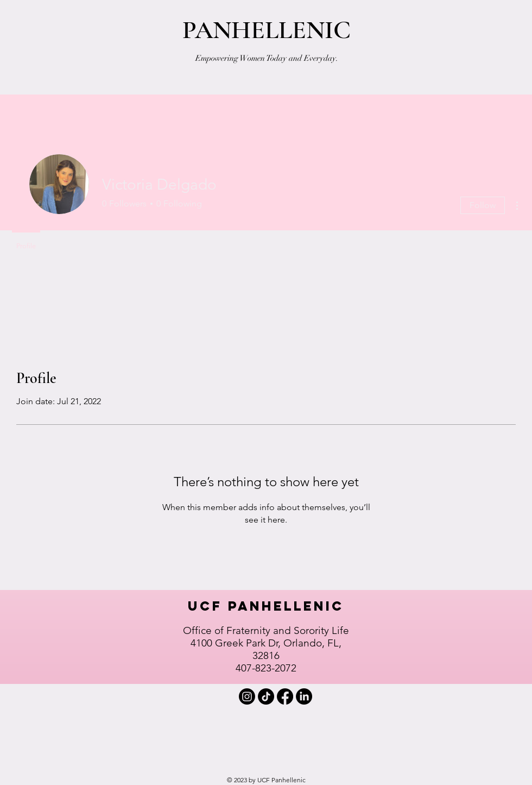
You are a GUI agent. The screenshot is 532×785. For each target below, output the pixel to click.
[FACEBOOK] (285, 696)
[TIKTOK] (266, 696)
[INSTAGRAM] (247, 696)
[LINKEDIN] (304, 696)
